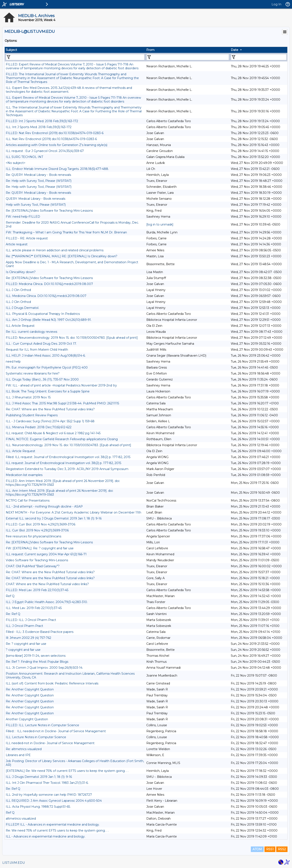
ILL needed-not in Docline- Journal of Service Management (50, 743)
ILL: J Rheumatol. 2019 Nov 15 (28, 397)
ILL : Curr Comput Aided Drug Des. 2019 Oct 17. (41, 344)
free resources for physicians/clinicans (33, 536)
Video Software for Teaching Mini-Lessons (37, 560)
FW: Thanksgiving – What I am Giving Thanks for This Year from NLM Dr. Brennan (66, 232)
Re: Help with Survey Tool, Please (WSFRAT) (39, 181)
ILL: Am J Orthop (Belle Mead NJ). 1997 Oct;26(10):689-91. (49, 320)
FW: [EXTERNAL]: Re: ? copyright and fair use (40, 548)
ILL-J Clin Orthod (18, 290)
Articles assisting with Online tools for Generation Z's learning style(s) (57, 145)
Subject (11, 50)
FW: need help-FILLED (23, 217)
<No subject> (16, 163)
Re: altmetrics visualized (24, 749)
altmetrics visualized (21, 819)
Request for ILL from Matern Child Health (37, 350)
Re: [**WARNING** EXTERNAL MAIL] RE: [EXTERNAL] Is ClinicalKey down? (62, 256)
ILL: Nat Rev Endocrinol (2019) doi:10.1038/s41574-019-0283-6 (51, 139)
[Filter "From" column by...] (188, 57)
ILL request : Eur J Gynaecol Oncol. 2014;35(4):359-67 (45, 151)
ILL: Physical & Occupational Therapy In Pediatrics (43, 314)
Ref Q (10, 596)
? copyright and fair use (23, 650)
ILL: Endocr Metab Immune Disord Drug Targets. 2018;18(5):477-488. (57, 169)
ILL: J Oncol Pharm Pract (24, 626)
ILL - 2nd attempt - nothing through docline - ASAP (44, 506)
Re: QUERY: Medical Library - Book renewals (38, 175)
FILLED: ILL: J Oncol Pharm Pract (31, 620)
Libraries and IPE (18, 755)
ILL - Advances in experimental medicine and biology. (46, 836)
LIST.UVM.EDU (14, 863)
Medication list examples (24, 475)
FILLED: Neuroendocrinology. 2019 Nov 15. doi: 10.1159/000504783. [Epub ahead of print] (72, 338)
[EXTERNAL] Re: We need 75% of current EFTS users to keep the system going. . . (67, 771)
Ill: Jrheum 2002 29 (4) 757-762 (28, 638)
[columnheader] (75, 50)
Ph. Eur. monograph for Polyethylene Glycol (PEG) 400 (47, 367)
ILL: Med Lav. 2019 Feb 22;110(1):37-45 (34, 608)
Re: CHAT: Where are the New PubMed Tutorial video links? (50, 409)
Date (235, 50)
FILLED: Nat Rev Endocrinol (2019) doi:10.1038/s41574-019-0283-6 (55, 133)
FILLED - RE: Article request (27, 238)
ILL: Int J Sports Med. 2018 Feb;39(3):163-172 (39, 127)
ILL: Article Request (20, 451)
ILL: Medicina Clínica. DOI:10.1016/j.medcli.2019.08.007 (46, 296)
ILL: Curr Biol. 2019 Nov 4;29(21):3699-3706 (37, 530)
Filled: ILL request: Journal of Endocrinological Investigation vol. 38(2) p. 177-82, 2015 (68, 457)
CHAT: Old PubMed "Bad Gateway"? (33, 566)
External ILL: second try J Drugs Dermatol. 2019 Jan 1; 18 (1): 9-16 (54, 518)
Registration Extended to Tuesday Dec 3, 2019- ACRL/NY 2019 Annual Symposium (67, 469)
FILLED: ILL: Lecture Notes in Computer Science (42, 725)
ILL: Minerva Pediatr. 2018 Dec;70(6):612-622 (39, 427)
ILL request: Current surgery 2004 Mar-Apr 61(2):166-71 (46, 554)
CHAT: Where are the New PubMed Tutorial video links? (47, 584)
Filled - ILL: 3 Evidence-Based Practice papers (40, 632)
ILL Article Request (20, 326)
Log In (276, 4)
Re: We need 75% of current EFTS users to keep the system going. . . (57, 830)
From (150, 50)
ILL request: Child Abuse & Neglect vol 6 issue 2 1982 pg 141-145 (53, 433)
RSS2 (282, 849)
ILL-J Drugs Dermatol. (22, 308)
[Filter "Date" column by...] (259, 57)
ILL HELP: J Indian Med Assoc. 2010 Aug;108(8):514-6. (46, 356)
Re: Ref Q (13, 614)
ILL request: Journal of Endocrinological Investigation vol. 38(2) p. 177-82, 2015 (63, 463)
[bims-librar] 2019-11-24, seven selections (36, 656)
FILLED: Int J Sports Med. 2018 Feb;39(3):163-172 (42, 121)
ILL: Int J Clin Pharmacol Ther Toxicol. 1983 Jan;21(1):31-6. (47, 783)
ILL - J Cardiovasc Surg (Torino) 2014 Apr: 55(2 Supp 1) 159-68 (50, 421)
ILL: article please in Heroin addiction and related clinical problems (55, 250)
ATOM (257, 849)
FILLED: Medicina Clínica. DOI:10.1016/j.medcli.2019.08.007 (49, 284)
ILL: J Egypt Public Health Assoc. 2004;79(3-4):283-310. (47, 602)
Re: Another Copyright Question (30, 689)
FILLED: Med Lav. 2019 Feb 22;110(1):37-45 (37, 590)
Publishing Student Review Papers (32, 415)
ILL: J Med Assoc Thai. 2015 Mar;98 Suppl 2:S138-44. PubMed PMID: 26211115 (62, 403)
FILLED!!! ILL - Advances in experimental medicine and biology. (53, 825)
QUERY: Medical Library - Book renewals (36, 199)
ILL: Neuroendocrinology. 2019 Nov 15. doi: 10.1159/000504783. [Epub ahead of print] (68, 445)
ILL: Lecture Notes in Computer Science (36, 737)
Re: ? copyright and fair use (26, 644)
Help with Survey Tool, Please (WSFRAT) (36, 205)
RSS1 (270, 849)
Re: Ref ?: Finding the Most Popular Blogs (37, 662)
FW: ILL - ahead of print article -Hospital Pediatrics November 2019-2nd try (61, 385)
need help (13, 362)
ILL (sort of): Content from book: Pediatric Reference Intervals (52, 683)
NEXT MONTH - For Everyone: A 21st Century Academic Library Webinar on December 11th (73, 512)
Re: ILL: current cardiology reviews (31, 332)
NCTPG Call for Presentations (28, 501)
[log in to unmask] (160, 224)
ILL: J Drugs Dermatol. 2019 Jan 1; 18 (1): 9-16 (39, 777)
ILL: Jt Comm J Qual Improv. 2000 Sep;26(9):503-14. (44, 668)
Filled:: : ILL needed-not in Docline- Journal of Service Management (56, 731)
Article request (17, 244)
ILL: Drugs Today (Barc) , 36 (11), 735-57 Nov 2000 (42, 379)
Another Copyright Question (27, 719)
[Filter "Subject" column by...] (75, 57)
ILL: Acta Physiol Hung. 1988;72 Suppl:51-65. (38, 807)
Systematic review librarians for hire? (33, 373)
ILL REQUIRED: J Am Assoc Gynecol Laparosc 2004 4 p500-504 (54, 801)
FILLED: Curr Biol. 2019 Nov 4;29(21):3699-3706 (41, 524)
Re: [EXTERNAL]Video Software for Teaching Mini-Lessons (49, 211)
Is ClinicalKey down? (21, 272)
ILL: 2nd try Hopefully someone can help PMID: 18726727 (49, 795)
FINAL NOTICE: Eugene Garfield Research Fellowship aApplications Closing (62, 439)
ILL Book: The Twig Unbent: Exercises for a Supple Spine (48, 391)
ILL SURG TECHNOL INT (24, 157)
